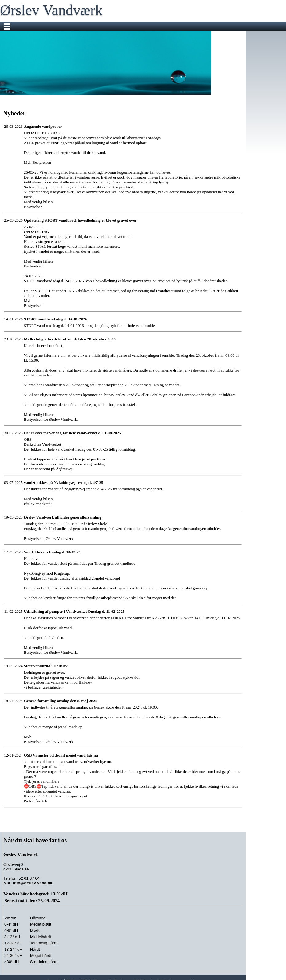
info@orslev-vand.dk (33, 883)
